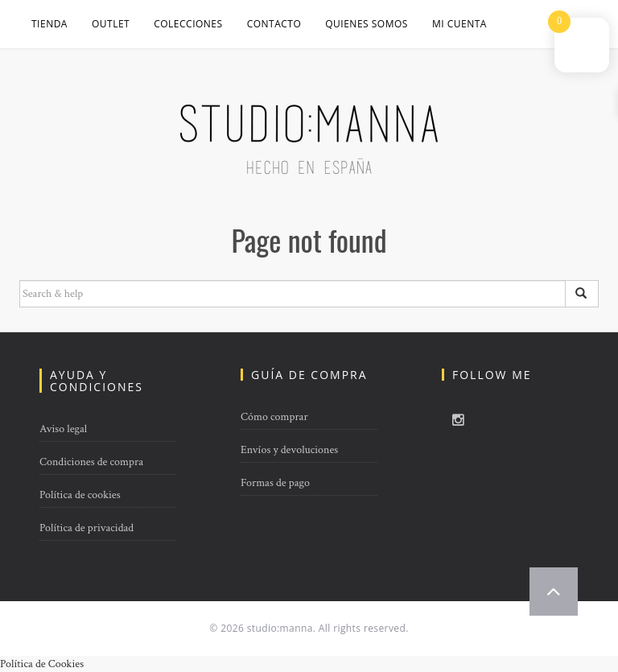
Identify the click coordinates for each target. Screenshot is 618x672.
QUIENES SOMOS (367, 24)
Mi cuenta (459, 24)
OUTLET (111, 24)
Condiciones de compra (91, 462)
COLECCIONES (188, 24)
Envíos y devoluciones (289, 450)
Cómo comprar (274, 417)
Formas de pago (275, 483)
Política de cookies (80, 495)
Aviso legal (63, 429)
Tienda (49, 24)
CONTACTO (274, 24)
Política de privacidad (87, 528)
